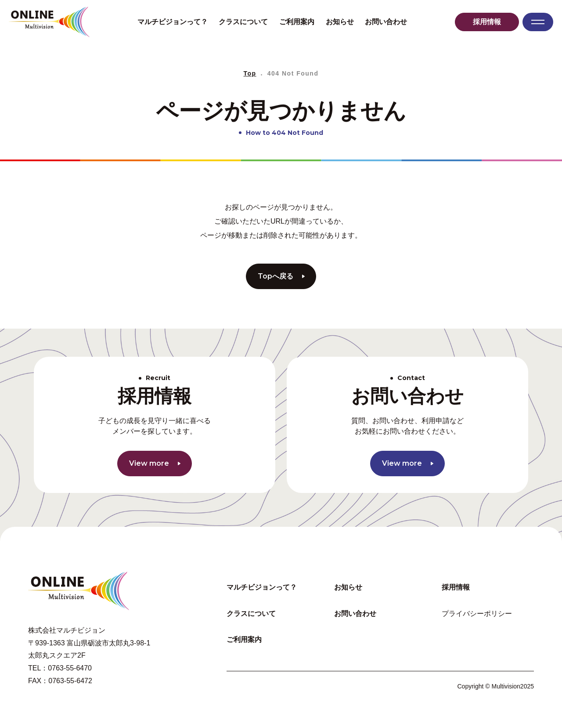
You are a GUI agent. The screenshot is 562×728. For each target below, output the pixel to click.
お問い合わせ (386, 22)
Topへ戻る (281, 276)
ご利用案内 (297, 22)
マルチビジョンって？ (173, 22)
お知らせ (340, 22)
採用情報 (487, 22)
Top (250, 73)
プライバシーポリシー (477, 614)
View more (155, 463)
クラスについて (243, 22)
